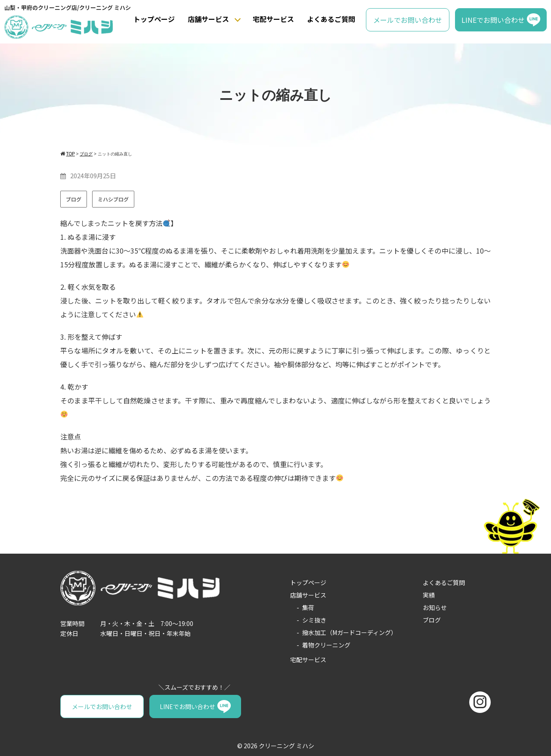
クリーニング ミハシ (286, 746)
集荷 (308, 607)
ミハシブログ (113, 199)
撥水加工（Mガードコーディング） (350, 632)
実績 (429, 595)
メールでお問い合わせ (408, 20)
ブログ (74, 199)
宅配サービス (273, 19)
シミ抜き (314, 620)
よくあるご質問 (331, 19)
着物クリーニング (326, 645)
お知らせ (435, 607)
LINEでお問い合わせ (493, 20)
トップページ (154, 19)
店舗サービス (208, 19)
